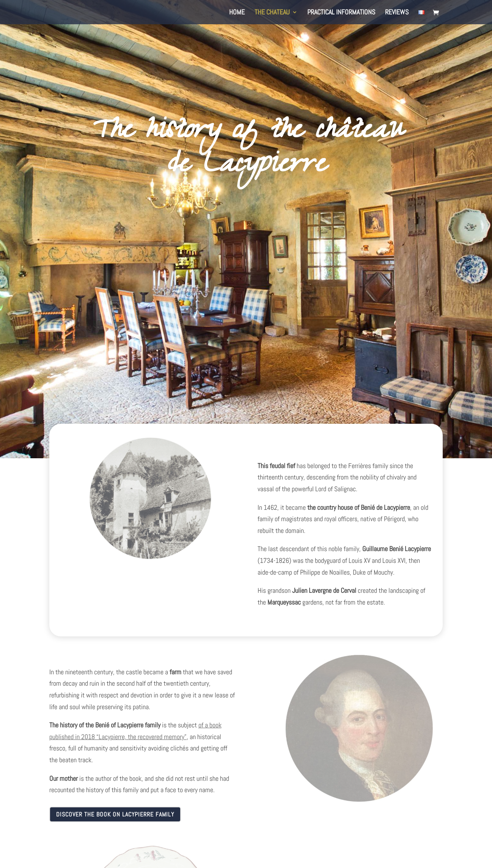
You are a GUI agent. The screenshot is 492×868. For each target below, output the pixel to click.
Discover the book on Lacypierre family (115, 814)
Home (237, 13)
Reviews (397, 13)
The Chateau (272, 13)
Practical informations (341, 13)
